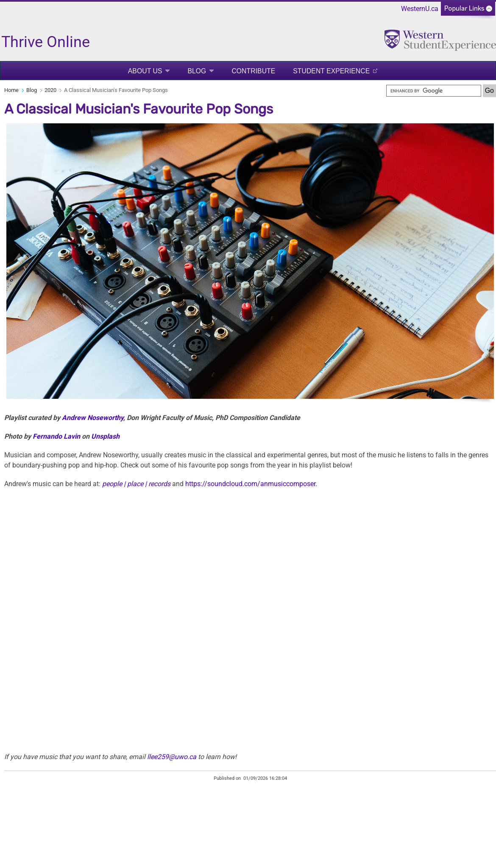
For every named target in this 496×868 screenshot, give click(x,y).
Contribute (253, 71)
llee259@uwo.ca (172, 757)
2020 (50, 90)
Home (11, 90)
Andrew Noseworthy (93, 418)
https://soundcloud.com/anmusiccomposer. (251, 484)
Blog (197, 71)
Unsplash (105, 436)
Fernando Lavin (56, 436)
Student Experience (331, 71)
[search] (434, 91)
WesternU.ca (420, 9)
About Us (145, 71)
